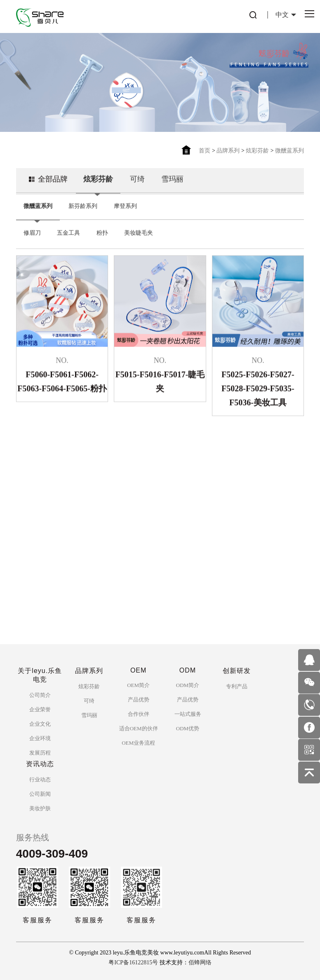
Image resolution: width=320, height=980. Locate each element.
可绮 (137, 186)
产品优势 (139, 700)
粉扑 (102, 240)
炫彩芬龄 (257, 151)
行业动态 (40, 780)
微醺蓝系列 (289, 151)
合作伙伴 (139, 714)
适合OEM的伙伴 (139, 728)
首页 (205, 151)
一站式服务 (188, 714)
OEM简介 (138, 685)
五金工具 (68, 240)
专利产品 (237, 686)
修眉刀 (32, 240)
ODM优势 (188, 728)
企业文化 (40, 724)
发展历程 (40, 753)
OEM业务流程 (138, 743)
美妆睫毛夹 (139, 240)
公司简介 (40, 695)
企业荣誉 (40, 709)
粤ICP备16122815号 (133, 962)
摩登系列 (125, 213)
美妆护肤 (40, 808)
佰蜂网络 (200, 962)
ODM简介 (188, 685)
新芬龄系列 (83, 213)
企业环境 (40, 738)
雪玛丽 (172, 186)
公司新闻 (40, 794)
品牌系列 (228, 151)
